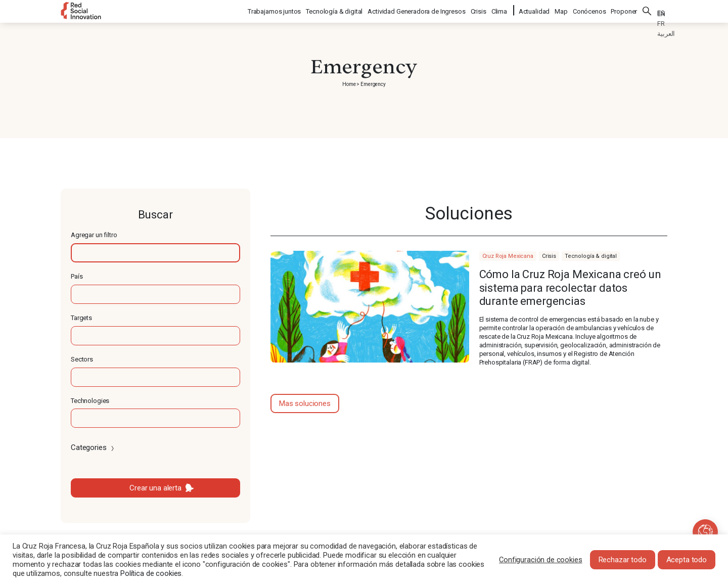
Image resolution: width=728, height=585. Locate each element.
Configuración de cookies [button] (540, 560)
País (77, 276)
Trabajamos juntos (275, 10)
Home (349, 84)
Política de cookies (151, 573)
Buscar (647, 10)
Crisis (479, 10)
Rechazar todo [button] (623, 560)
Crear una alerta (155, 488)
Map (561, 10)
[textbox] (155, 253)
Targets (81, 318)
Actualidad (534, 10)
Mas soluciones (305, 403)
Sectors (82, 359)
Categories (93, 447)
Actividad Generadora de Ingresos (417, 10)
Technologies (90, 401)
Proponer (624, 10)
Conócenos (589, 10)
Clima (500, 10)
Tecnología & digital (335, 10)
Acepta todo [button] (687, 560)
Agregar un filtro (94, 235)
